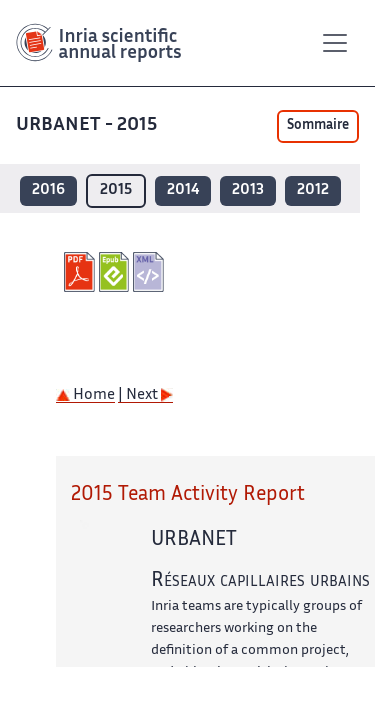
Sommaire (318, 126)
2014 (183, 190)
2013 (248, 190)
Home (85, 395)
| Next (145, 395)
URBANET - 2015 (88, 125)
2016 (48, 190)
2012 (313, 190)
